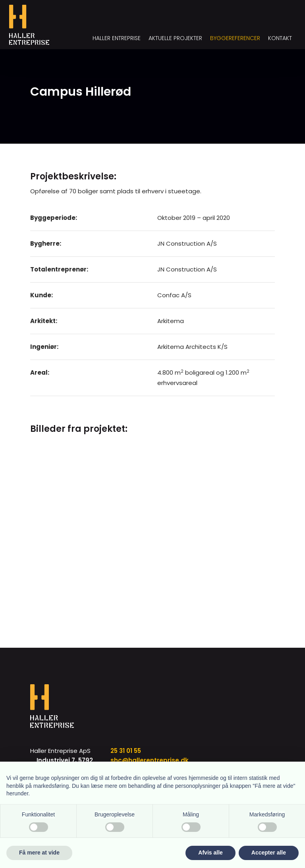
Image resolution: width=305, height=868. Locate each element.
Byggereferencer (235, 38)
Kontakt (280, 38)
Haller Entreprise (117, 38)
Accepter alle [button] (269, 853)
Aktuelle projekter (175, 38)
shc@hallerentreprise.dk (150, 760)
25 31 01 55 (126, 751)
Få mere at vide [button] (39, 853)
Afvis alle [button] (210, 853)
